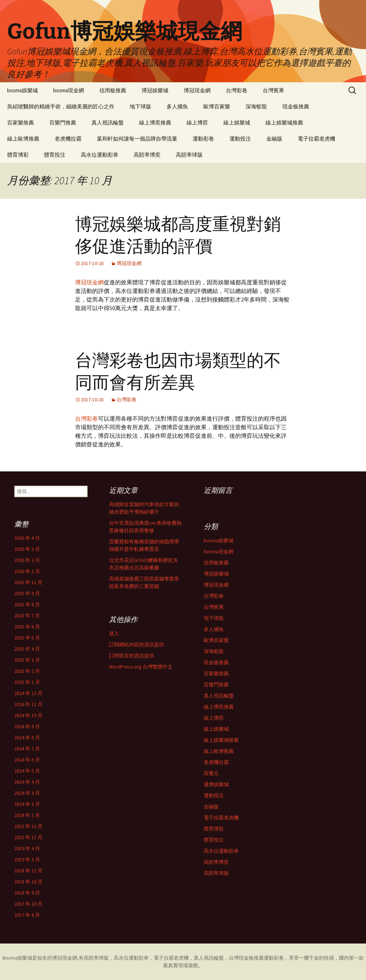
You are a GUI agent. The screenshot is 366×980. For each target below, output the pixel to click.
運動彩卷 (203, 139)
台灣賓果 (273, 90)
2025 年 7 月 (27, 616)
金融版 (274, 139)
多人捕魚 (177, 106)
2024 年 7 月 (27, 749)
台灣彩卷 (237, 90)
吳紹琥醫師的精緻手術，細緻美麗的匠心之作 (61, 106)
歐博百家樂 (217, 106)
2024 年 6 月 (27, 760)
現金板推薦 (296, 106)
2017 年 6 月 (27, 915)
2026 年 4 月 (27, 538)
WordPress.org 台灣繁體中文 (141, 667)
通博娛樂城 (216, 784)
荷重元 (211, 773)
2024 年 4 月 (27, 782)
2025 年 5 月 (27, 638)
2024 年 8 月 (27, 738)
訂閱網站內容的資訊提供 (137, 645)
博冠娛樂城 (155, 90)
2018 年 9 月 (27, 893)
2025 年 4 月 (27, 649)
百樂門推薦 (63, 122)
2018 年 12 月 (28, 871)
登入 (114, 633)
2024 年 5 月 (27, 771)
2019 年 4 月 (27, 848)
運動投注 (240, 139)
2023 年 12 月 (28, 826)
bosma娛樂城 (23, 90)
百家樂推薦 (21, 122)
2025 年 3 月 (27, 660)
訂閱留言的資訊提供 (132, 656)
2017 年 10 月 (28, 904)
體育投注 (55, 155)
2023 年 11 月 (28, 837)
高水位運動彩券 (100, 155)
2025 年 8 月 (27, 604)
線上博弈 (197, 122)
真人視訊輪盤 (108, 122)
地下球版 (140, 106)
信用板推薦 (113, 90)
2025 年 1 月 (27, 682)
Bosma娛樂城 (17, 958)
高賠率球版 (189, 155)
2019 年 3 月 (27, 859)
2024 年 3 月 (27, 793)
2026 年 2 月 (27, 560)
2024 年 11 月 (28, 704)
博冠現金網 (197, 90)
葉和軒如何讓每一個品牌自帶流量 (137, 139)
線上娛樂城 (237, 122)
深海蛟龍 (256, 106)
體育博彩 (18, 155)
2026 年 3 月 (27, 549)
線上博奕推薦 (155, 122)
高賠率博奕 (147, 155)
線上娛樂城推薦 (284, 122)
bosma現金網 (69, 90)
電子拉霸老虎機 (316, 139)
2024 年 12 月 (28, 693)
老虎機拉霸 (68, 139)
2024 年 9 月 (27, 726)
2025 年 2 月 (27, 671)
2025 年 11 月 (28, 582)
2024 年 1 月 (27, 815)
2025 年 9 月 (27, 593)
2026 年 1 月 (27, 571)
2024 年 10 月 (28, 715)
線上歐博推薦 (23, 139)
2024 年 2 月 (27, 804)
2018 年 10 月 (28, 882)
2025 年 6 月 (27, 627)
